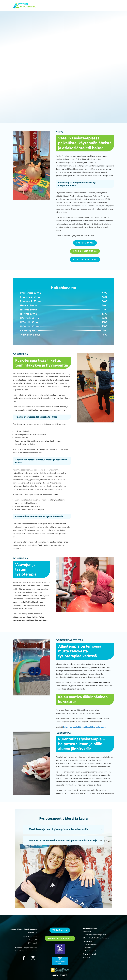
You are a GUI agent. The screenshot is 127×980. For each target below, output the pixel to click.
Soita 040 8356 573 (60, 938)
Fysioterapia (85, 243)
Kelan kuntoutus (85, 251)
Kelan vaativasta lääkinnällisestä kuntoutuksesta (84, 727)
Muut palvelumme (85, 259)
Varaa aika (60, 930)
